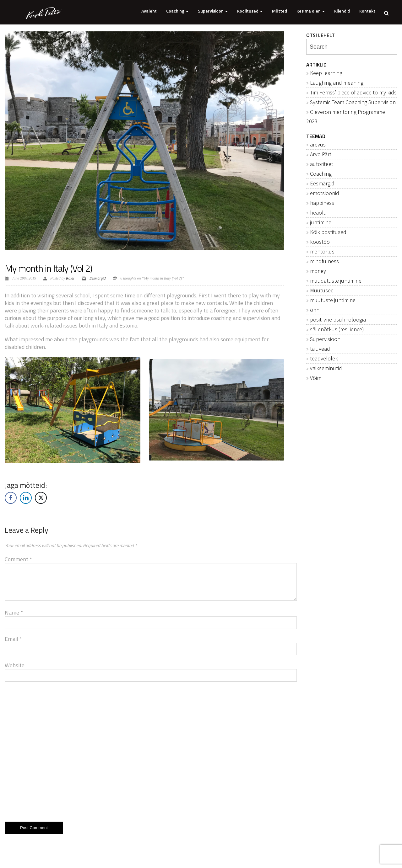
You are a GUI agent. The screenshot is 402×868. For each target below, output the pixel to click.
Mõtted (280, 11)
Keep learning (326, 73)
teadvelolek (324, 358)
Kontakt (367, 11)
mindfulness (324, 261)
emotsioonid (325, 193)
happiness (322, 203)
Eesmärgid (98, 278)
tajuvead (320, 349)
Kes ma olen (311, 11)
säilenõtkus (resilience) (337, 329)
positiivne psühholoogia (338, 320)
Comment (18, 559)
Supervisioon (213, 11)
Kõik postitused (328, 232)
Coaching (177, 11)
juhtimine (321, 222)
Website (15, 665)
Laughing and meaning (337, 83)
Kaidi (70, 278)
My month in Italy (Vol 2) (48, 268)
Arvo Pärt (321, 154)
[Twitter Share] (41, 498)
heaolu (318, 213)
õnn (315, 310)
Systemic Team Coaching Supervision (353, 102)
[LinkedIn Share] (26, 498)
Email (13, 639)
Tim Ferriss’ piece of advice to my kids (353, 92)
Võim (316, 378)
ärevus (318, 144)
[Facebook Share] (11, 498)
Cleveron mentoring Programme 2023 (346, 117)
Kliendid (342, 11)
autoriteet (322, 164)
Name (14, 612)
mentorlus (322, 251)
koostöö (320, 242)
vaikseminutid (326, 368)
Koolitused (250, 11)
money (318, 271)
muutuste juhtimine (333, 300)
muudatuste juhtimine (336, 281)
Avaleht (149, 11)
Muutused (322, 290)
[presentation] (52, 751)
